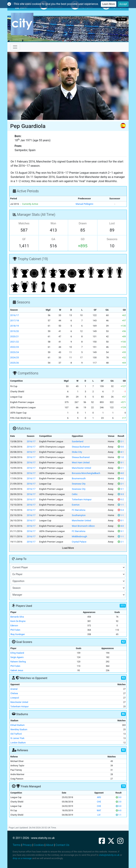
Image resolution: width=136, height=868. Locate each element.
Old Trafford (16, 734)
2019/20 (14, 331)
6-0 (119, 811)
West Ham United (81, 462)
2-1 (121, 441)
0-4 (121, 510)
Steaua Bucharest (81, 447)
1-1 (121, 505)
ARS (99, 797)
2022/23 (14, 347)
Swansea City (79, 484)
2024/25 (14, 357)
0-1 (121, 521)
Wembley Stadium (19, 730)
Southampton (79, 515)
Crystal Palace (79, 542)
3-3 (121, 494)
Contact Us (62, 845)
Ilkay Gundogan (18, 634)
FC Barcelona (79, 510)
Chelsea (14, 693)
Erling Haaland (17, 653)
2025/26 (14, 363)
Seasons (112, 239)
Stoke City (77, 452)
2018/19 (14, 326)
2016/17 (14, 315)
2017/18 (14, 321)
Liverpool (15, 698)
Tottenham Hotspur (82, 499)
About (50, 845)
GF (24, 239)
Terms (17, 845)
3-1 (121, 462)
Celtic (75, 494)
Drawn (83, 223)
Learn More (109, 4)
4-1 (121, 452)
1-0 (121, 457)
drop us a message (22, 858)
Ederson (14, 626)
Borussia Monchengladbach (86, 473)
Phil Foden (15, 630)
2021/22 (14, 342)
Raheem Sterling (18, 662)
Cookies (39, 845)
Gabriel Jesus (17, 670)
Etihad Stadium (17, 725)
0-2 (121, 499)
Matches (24, 223)
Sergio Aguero (17, 657)
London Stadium (18, 743)
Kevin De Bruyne (18, 621)
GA (53, 239)
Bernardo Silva (17, 617)
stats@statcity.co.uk (109, 855)
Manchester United (81, 468)
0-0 (119, 806)
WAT (99, 811)
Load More (68, 548)
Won (53, 223)
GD (83, 239)
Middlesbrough (80, 536)
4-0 (121, 473)
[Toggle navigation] (15, 47)
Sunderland (78, 441)
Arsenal (14, 689)
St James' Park (17, 738)
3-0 (119, 797)
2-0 (119, 802)
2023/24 (14, 352)
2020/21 (14, 336)
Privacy (27, 845)
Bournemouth (79, 478)
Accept (123, 4)
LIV (99, 815)
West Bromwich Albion (83, 526)
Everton (76, 505)
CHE (99, 802)
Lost (112, 223)
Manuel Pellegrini (84, 204)
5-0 (121, 447)
